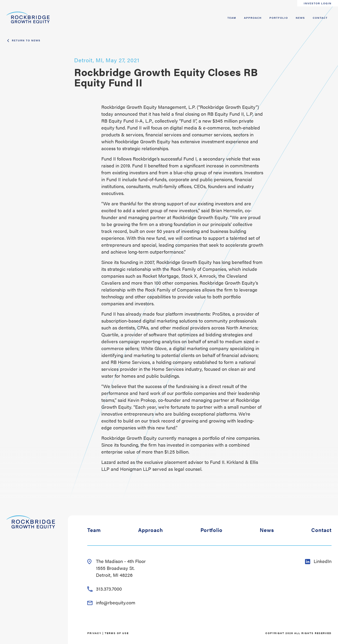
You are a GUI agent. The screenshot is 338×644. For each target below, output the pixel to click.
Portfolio (279, 18)
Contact (320, 18)
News (300, 18)
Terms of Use (117, 633)
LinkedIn (318, 561)
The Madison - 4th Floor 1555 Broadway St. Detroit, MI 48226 (117, 568)
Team (232, 18)
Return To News (23, 40)
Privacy (94, 633)
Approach (253, 18)
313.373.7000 (105, 589)
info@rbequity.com (111, 602)
